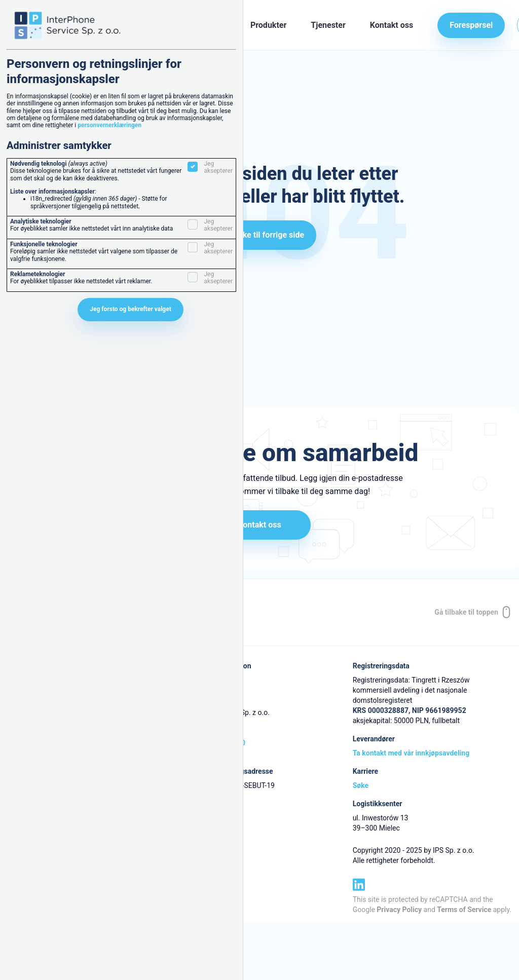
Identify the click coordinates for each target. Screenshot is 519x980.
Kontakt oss (392, 25)
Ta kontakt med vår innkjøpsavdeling (411, 753)
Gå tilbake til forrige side (259, 235)
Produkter (268, 25)
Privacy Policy (399, 910)
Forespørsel (471, 25)
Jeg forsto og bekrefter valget (131, 309)
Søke (361, 785)
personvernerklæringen (109, 125)
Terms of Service (464, 910)
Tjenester (328, 25)
